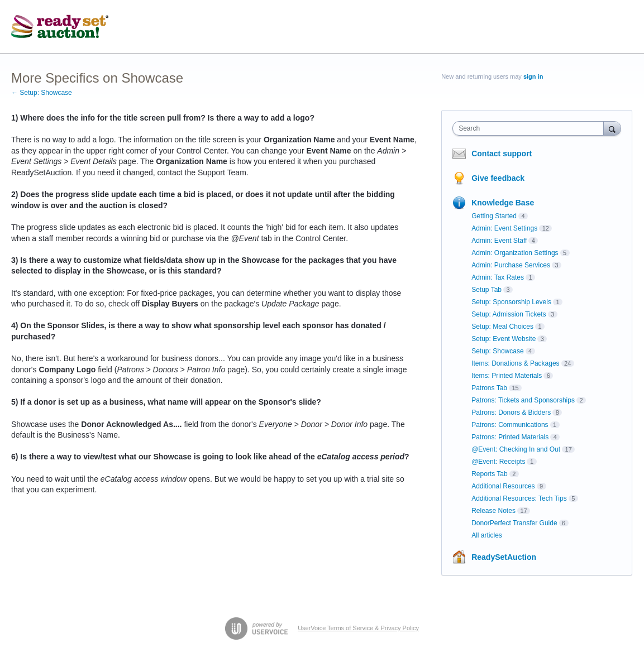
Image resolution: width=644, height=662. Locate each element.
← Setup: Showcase (42, 93)
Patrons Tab (489, 388)
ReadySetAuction (504, 557)
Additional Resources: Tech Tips (519, 498)
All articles (487, 535)
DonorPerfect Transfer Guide (514, 523)
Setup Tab (486, 290)
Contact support (502, 153)
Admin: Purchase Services (511, 265)
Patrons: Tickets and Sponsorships (523, 400)
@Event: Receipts (498, 462)
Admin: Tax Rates (498, 277)
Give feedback (498, 178)
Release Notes (493, 511)
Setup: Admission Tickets (509, 314)
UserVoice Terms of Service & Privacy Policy (358, 628)
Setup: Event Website (504, 339)
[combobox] (531, 128)
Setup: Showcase (497, 351)
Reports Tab (489, 474)
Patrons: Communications (510, 425)
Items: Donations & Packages (515, 363)
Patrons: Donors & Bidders (511, 412)
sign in (533, 76)
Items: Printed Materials (507, 376)
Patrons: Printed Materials (510, 437)
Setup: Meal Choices (502, 327)
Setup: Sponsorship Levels (511, 302)
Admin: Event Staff (499, 241)
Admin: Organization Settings (515, 253)
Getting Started (494, 216)
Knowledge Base (503, 203)
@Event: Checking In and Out (516, 449)
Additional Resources (503, 486)
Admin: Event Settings (504, 228)
